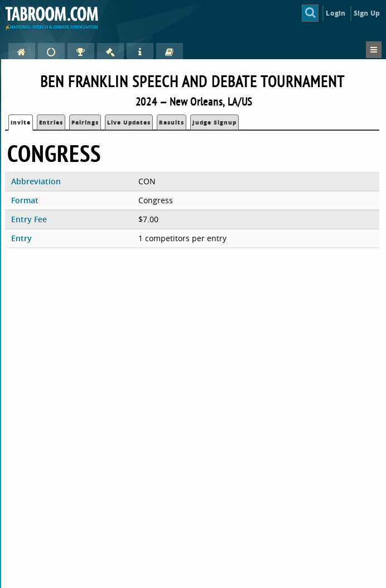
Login (336, 13)
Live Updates (129, 122)
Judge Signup (214, 122)
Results (172, 122)
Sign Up (367, 13)
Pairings (85, 122)
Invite (21, 122)
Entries (51, 122)
